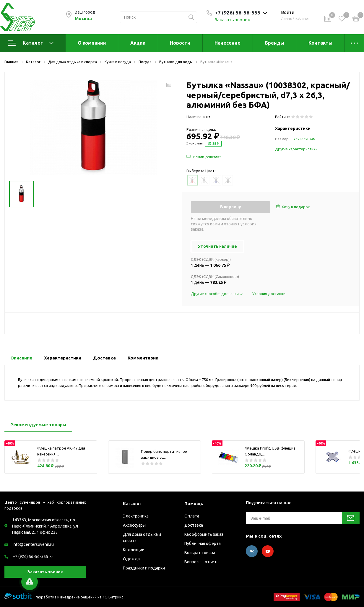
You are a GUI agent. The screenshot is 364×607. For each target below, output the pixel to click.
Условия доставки (269, 294)
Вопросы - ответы (202, 562)
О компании (92, 43)
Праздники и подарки (144, 568)
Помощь (194, 503)
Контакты (320, 43)
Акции (138, 43)
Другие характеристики (296, 149)
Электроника (136, 516)
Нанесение (227, 43)
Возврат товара (200, 553)
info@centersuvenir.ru (33, 544)
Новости (180, 43)
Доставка (194, 525)
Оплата (192, 516)
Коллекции (134, 550)
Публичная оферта (203, 543)
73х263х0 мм (304, 139)
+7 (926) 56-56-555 (30, 556)
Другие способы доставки (217, 294)
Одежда (131, 559)
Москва (83, 18)
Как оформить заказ (204, 534)
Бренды (275, 43)
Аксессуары (134, 525)
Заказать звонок (233, 20)
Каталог (31, 43)
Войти (288, 12)
